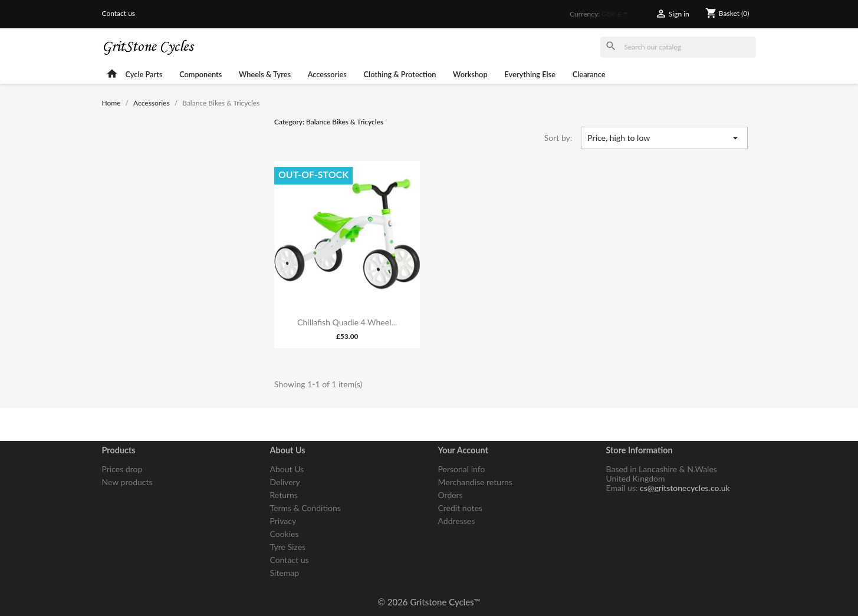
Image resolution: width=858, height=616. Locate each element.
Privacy (283, 521)
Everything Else (530, 74)
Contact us (119, 13)
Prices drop (122, 469)
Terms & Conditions (305, 508)
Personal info (462, 469)
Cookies (285, 534)
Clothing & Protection (400, 74)
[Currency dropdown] (617, 15)
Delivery (285, 482)
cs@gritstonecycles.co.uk (685, 488)
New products (127, 482)
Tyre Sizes (288, 547)
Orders (451, 495)
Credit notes (460, 508)
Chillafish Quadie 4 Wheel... (347, 322)
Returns (284, 495)
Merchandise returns (475, 482)
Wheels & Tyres (265, 74)
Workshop (470, 74)
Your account (463, 450)
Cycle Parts (144, 74)
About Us (287, 469)
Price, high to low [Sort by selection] (664, 138)
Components (200, 74)
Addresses (457, 521)
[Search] (678, 47)
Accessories (327, 74)
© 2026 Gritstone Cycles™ (429, 602)
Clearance (589, 74)
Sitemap (285, 573)
